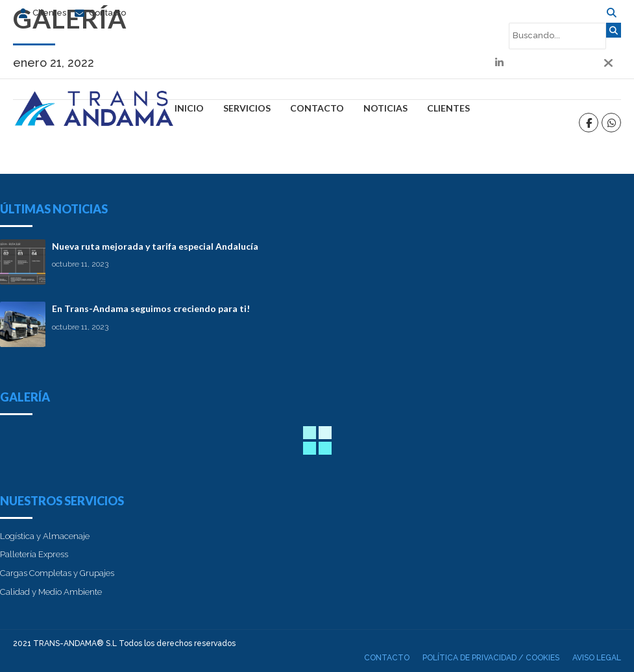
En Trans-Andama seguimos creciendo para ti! (151, 308)
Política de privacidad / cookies (491, 658)
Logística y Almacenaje (45, 536)
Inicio (189, 108)
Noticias (385, 108)
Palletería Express (34, 554)
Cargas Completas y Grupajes (57, 573)
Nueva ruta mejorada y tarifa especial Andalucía (155, 246)
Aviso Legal (597, 658)
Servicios (247, 108)
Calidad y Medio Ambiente (51, 592)
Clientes (448, 108)
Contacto (317, 108)
